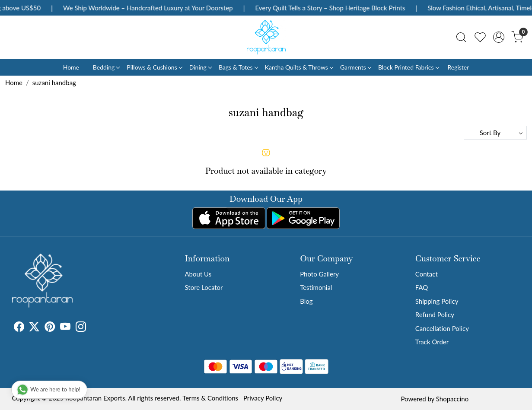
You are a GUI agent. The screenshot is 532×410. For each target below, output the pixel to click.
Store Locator (204, 287)
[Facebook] (19, 328)
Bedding (106, 67)
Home (71, 67)
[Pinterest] (50, 328)
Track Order (432, 342)
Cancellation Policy (442, 328)
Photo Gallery (319, 274)
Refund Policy (435, 315)
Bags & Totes (238, 67)
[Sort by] (495, 133)
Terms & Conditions (210, 398)
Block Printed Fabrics (408, 67)
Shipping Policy (437, 301)
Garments (355, 67)
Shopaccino (452, 399)
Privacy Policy (263, 398)
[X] (34, 328)
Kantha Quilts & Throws (299, 67)
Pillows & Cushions (154, 67)
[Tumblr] (91, 328)
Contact (427, 274)
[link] (461, 37)
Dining (200, 67)
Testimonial (316, 287)
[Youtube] (65, 328)
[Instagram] (81, 328)
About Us (198, 274)
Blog (306, 301)
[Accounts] (499, 37)
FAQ (422, 287)
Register (458, 67)
